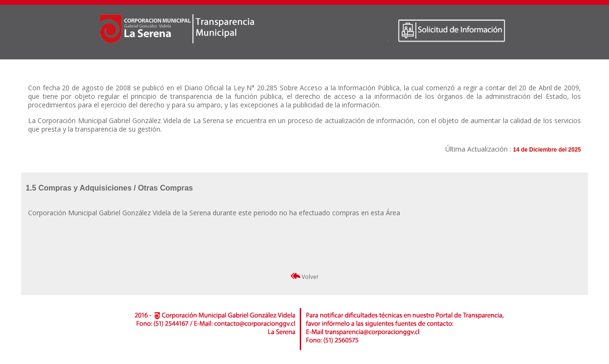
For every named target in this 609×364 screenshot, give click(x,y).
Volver (305, 277)
